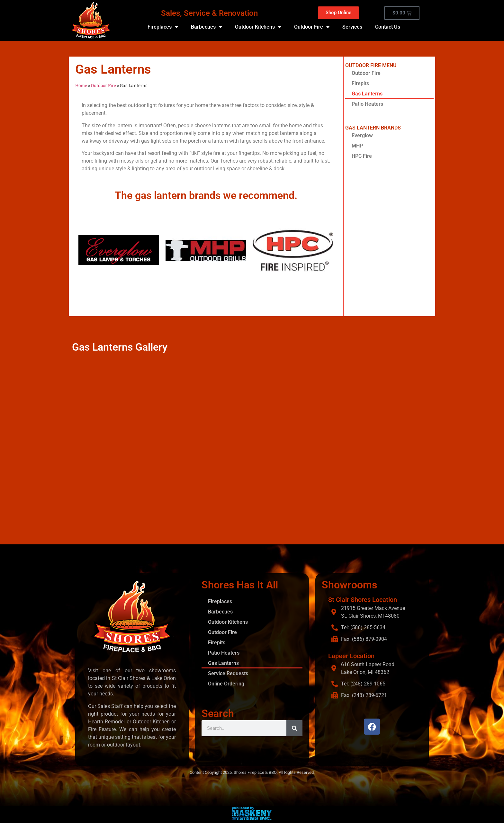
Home (81, 85)
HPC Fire (362, 156)
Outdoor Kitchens (258, 27)
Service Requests (228, 673)
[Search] (294, 728)
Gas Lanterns (367, 94)
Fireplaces (163, 27)
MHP (357, 146)
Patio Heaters (367, 104)
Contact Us (388, 27)
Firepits (360, 83)
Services (352, 27)
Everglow (362, 135)
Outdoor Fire (312, 27)
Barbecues (207, 27)
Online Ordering (226, 684)
